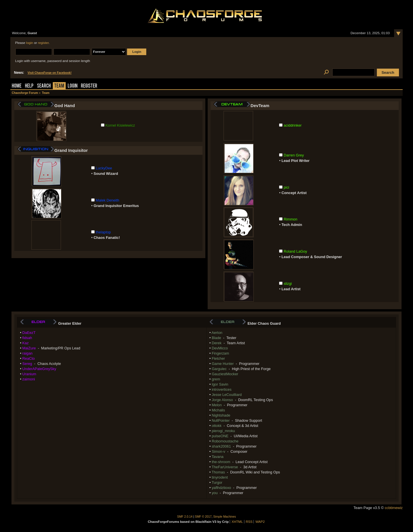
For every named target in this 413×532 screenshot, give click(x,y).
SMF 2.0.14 (185, 517)
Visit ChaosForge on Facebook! (49, 73)
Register (89, 86)
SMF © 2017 (203, 517)
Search (44, 86)
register (43, 43)
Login (73, 86)
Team (59, 86)
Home (17, 86)
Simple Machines (225, 517)
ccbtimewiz (394, 508)
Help (29, 86)
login (30, 43)
